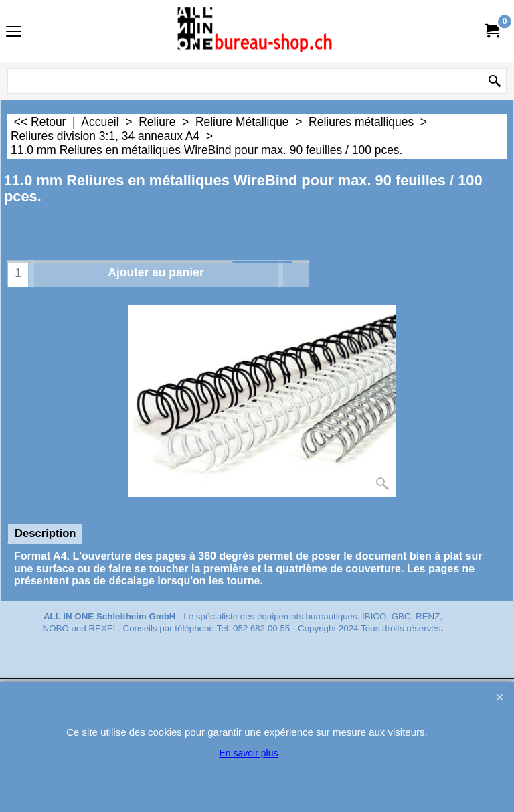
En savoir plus (249, 753)
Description (45, 533)
